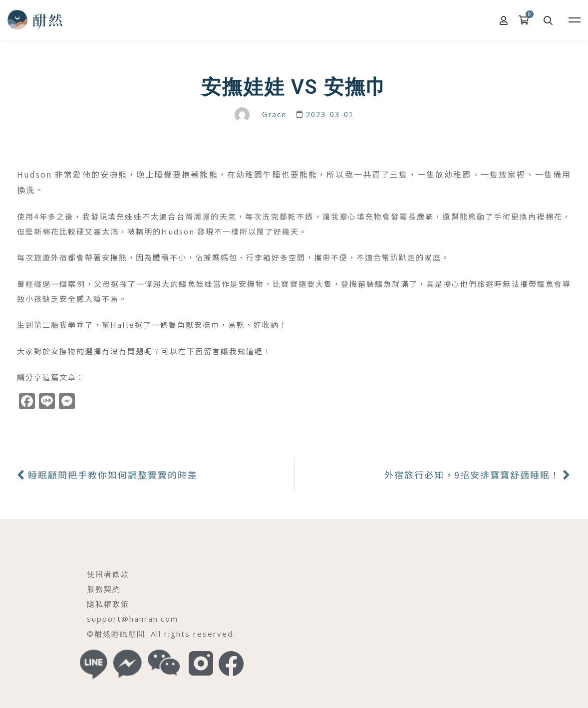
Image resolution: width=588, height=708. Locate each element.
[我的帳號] (504, 20)
